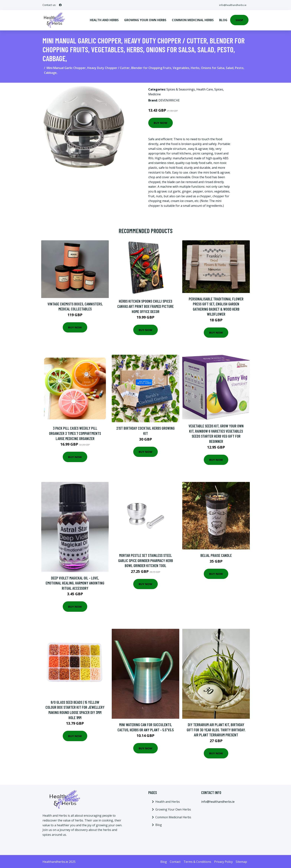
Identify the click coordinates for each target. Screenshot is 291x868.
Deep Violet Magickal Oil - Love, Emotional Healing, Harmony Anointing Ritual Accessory (75, 582)
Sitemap (241, 861)
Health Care (205, 89)
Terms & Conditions (197, 861)
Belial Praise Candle (216, 555)
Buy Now (161, 122)
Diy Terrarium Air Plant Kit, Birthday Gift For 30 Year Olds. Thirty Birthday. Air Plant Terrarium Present (216, 729)
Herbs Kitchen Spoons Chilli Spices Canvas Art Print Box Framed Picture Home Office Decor (145, 305)
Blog (223, 20)
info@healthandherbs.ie (231, 5)
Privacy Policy (223, 861)
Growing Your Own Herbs (145, 20)
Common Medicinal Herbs (193, 20)
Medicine (155, 93)
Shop (239, 20)
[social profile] (60, 5)
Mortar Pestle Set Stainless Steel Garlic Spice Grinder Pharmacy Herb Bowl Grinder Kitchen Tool (146, 560)
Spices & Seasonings (181, 89)
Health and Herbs (104, 20)
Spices (219, 89)
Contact (175, 861)
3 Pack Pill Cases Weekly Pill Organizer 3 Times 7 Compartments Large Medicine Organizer (75, 432)
